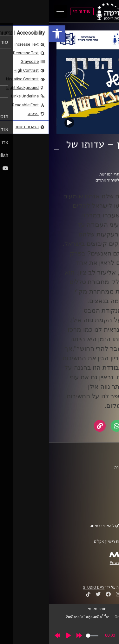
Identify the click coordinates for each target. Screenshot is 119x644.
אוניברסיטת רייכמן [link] (92, 473)
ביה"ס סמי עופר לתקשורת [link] (87, 467)
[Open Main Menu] (11, 11)
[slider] (43, 636)
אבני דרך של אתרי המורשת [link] (73, 174)
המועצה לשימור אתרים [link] (65, 180)
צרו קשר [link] (101, 511)
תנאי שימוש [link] (98, 499)
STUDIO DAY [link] (45, 588)
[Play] (20, 635)
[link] (8, 34)
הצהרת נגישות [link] (96, 505)
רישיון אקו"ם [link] (56, 541)
